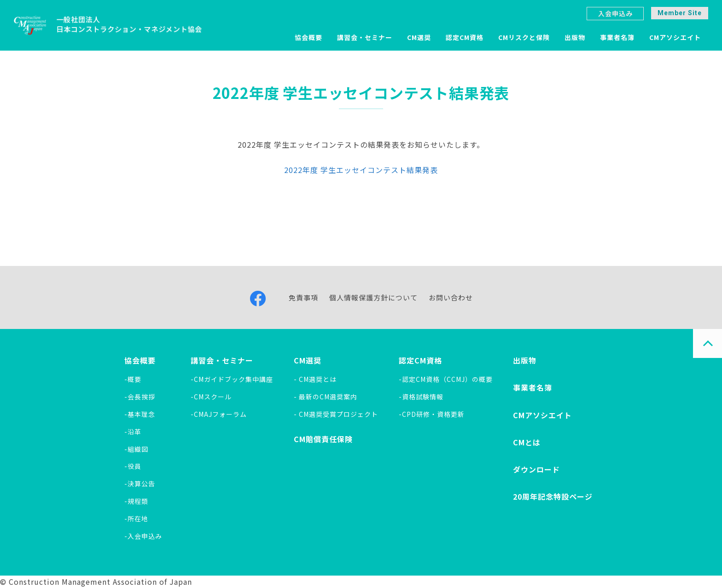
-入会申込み (143, 536)
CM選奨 (419, 37)
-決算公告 (140, 484)
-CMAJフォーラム (219, 414)
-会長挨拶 (140, 397)
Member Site (680, 13)
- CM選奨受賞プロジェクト (336, 414)
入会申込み (615, 13)
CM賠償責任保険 (323, 439)
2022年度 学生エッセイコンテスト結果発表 (361, 170)
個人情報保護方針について (373, 297)
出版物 (575, 37)
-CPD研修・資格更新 (432, 414)
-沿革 (133, 432)
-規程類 (136, 501)
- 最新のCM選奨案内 (326, 397)
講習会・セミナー (365, 37)
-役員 (133, 466)
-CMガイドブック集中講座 (232, 379)
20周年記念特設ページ (553, 496)
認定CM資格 (465, 37)
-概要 (133, 379)
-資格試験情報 (421, 397)
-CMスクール (211, 397)
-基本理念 (140, 414)
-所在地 (136, 519)
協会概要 (309, 37)
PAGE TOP (707, 343)
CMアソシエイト (675, 37)
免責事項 (303, 297)
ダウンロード (536, 469)
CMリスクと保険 (524, 37)
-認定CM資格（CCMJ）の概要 (446, 379)
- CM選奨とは (315, 379)
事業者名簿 (617, 37)
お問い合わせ (451, 297)
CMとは (527, 442)
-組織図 (136, 449)
